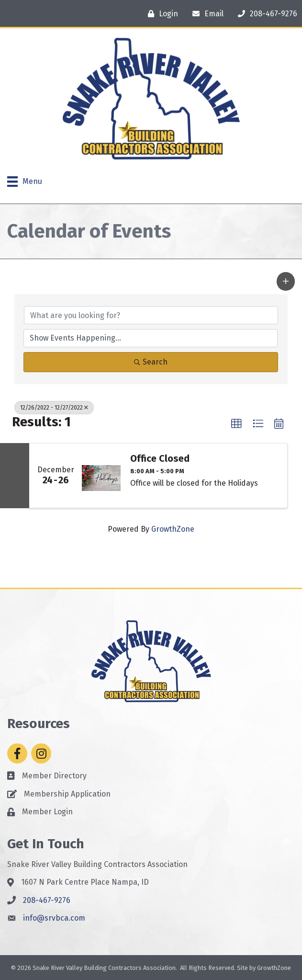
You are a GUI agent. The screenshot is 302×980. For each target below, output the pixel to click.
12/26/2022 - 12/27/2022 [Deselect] (54, 408)
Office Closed (160, 458)
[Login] (161, 14)
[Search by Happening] (151, 338)
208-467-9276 (47, 900)
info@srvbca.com (54, 918)
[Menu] (25, 182)
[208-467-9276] (265, 14)
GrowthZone (173, 529)
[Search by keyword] (151, 315)
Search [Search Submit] (151, 362)
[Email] (206, 14)
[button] (286, 281)
